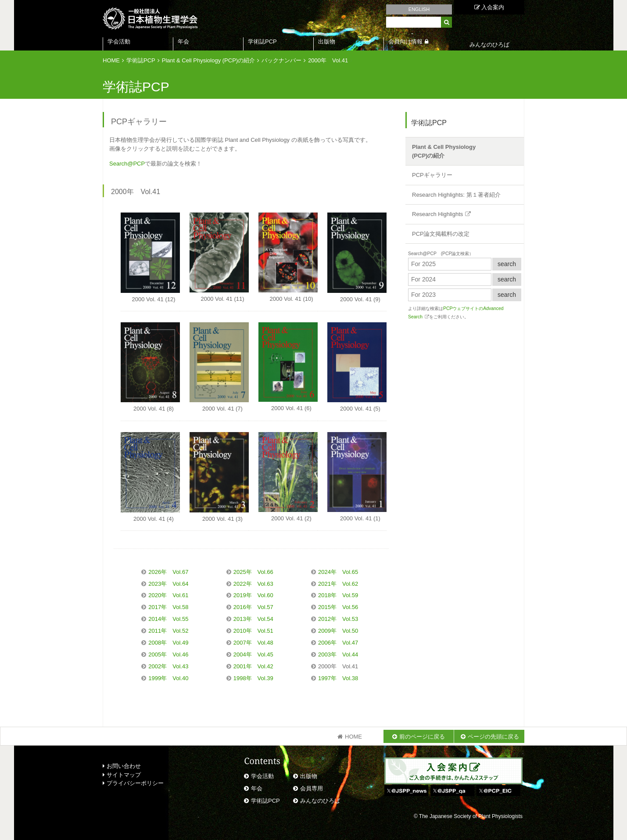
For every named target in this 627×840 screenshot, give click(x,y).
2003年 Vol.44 (338, 654)
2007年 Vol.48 (253, 643)
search (507, 264)
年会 (183, 41)
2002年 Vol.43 (168, 666)
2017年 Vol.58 (168, 607)
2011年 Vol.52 (168, 631)
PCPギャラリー (432, 175)
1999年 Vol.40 (168, 678)
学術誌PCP (262, 41)
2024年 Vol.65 (338, 572)
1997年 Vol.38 (338, 678)
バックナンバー (281, 60)
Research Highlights (437, 214)
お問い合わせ (122, 766)
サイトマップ (122, 775)
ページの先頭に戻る (493, 737)
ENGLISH (419, 9)
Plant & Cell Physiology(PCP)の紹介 (444, 151)
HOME (111, 60)
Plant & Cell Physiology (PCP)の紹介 (208, 60)
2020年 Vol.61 (168, 595)
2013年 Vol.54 (253, 619)
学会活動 (119, 41)
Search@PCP (127, 164)
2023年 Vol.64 (168, 584)
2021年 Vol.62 (338, 584)
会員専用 (312, 788)
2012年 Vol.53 (338, 619)
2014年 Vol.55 (168, 619)
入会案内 (489, 7)
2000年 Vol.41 (328, 60)
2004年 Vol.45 (253, 654)
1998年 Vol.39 (253, 678)
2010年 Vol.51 (253, 631)
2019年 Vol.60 (253, 595)
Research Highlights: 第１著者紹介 (456, 195)
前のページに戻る (422, 737)
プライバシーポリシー (133, 783)
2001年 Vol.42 (253, 666)
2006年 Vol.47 (338, 643)
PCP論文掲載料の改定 (441, 234)
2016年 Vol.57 (253, 607)
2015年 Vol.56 (338, 607)
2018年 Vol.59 (338, 595)
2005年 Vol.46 (168, 654)
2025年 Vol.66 (253, 572)
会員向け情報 (405, 41)
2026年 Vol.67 (168, 572)
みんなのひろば (320, 801)
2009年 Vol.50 (338, 631)
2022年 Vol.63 (253, 584)
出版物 (327, 41)
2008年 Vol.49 (168, 643)
